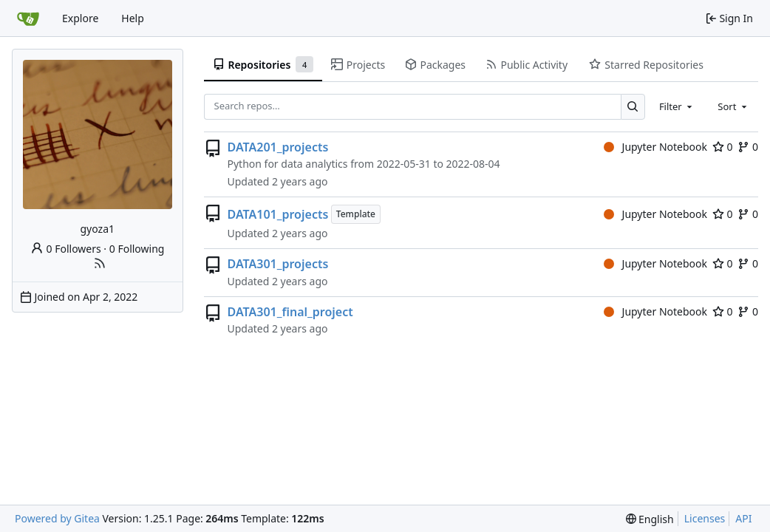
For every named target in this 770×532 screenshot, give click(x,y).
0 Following (137, 249)
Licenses (705, 518)
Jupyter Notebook (655, 147)
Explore (80, 18)
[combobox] (677, 106)
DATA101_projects (278, 214)
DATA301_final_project (290, 312)
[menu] (650, 519)
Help (133, 18)
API (743, 518)
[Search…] (633, 107)
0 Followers (66, 249)
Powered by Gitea (57, 518)
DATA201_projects (278, 147)
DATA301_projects (278, 264)
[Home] (28, 18)
